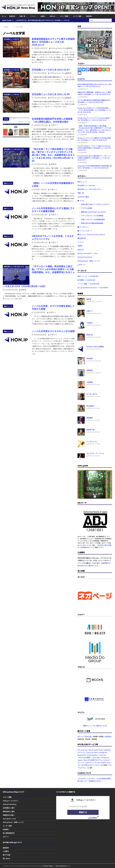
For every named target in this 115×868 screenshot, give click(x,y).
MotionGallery (93, 755)
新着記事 (12, 16)
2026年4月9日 (83, 105)
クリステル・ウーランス (95, 453)
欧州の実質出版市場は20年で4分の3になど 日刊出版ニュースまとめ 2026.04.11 (95, 85)
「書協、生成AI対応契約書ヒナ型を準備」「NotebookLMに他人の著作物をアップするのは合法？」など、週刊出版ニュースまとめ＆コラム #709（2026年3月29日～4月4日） (94, 129)
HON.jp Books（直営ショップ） (89, 261)
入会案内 (6, 851)
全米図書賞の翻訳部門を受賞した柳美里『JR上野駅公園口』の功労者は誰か (52, 120)
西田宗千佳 (90, 430)
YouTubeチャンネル (9, 819)
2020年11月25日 (41, 125)
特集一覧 (22, 16)
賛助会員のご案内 (9, 811)
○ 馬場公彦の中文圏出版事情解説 (90, 223)
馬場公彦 (90, 335)
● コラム (81, 201)
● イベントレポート (85, 231)
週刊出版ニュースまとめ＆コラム (89, 189)
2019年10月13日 (41, 215)
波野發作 (90, 370)
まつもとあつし (92, 394)
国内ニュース (82, 182)
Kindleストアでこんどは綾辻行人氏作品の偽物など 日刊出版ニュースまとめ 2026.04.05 (94, 139)
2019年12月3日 (40, 189)
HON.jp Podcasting (85, 257)
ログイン (6, 837)
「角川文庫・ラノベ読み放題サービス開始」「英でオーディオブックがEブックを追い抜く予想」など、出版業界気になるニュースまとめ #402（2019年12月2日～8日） (53, 155)
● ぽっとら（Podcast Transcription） (92, 234)
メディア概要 (64, 16)
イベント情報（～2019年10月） (89, 284)
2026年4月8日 (83, 115)
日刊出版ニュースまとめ (86, 185)
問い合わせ (7, 858)
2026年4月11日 (83, 89)
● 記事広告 (82, 238)
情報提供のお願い (9, 815)
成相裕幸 (90, 358)
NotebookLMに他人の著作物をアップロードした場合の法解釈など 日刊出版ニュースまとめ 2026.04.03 (94, 158)
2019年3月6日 (40, 312)
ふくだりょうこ (92, 441)
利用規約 (6, 829)
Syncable (96, 757)
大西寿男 (90, 382)
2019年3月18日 (11, 290)
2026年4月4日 (83, 152)
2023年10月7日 (40, 73)
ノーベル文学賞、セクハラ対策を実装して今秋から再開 (53, 307)
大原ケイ (54, 125)
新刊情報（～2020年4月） (87, 280)
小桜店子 (90, 323)
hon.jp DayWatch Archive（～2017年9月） (93, 288)
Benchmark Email (95, 750)
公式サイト (81, 265)
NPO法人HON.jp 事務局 (95, 347)
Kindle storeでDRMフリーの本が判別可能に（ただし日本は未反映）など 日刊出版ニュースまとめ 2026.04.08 (94, 110)
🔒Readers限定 (83, 197)
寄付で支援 (7, 855)
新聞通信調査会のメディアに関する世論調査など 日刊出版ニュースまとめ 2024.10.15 (53, 42)
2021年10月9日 (40, 98)
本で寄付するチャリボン (91, 765)
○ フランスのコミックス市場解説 (90, 216)
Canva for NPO (92, 752)
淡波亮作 (108, 736)
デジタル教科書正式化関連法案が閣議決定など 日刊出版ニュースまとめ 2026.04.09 (94, 101)
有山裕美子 (90, 406)
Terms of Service (61, 866)
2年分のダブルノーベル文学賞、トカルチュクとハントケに (53, 237)
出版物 (43, 16)
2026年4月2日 (83, 170)
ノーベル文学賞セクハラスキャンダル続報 (53, 331)
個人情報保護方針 (9, 833)
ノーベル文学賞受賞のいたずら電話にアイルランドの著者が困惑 (53, 210)
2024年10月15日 (41, 48)
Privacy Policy (48, 866)
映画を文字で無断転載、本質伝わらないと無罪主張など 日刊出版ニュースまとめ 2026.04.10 (94, 93)
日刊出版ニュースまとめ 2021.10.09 (51, 94)
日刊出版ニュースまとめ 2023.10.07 (51, 70)
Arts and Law (82, 750)
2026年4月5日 (83, 142)
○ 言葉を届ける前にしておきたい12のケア (94, 204)
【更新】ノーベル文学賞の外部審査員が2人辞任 (53, 184)
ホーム (4, 16)
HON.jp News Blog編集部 (62, 48)
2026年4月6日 (83, 135)
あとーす (81, 736)
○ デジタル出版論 (85, 208)
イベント (33, 16)
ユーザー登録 (77, 16)
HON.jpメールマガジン (11, 801)
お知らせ (52, 16)
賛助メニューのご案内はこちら (95, 726)
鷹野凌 (54, 164)
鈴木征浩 (88, 736)
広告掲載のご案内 (9, 808)
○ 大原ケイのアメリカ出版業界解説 (91, 219)
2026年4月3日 (83, 162)
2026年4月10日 (83, 97)
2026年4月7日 (83, 123)
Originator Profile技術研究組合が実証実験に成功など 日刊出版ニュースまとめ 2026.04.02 (95, 167)
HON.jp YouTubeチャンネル (88, 253)
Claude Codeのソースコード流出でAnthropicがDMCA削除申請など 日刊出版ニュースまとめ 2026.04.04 (94, 148)
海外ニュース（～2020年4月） (88, 276)
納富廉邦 (90, 418)
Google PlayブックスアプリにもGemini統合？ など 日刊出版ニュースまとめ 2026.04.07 (94, 119)
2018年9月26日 (40, 335)
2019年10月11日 (41, 242)
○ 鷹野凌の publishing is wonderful (92, 212)
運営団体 (89, 16)
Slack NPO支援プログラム (93, 760)
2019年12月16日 (41, 164)
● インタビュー (83, 227)
